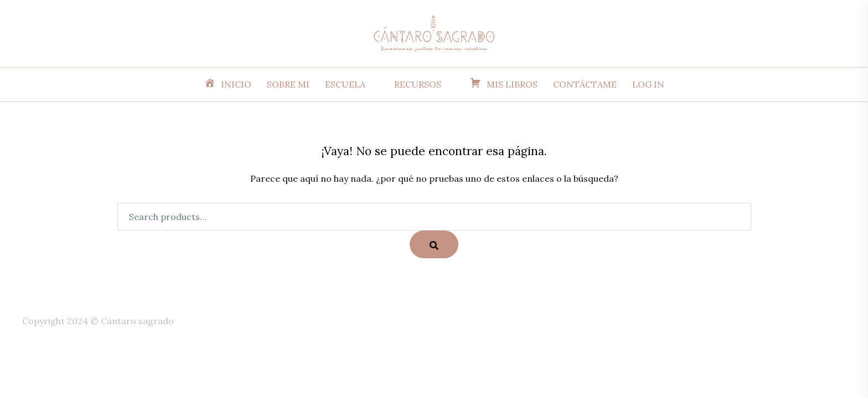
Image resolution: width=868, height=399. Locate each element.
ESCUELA (345, 84)
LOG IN (648, 84)
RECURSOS (418, 84)
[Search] (434, 244)
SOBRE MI (288, 84)
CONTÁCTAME (585, 84)
